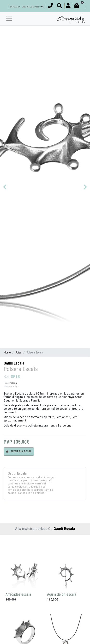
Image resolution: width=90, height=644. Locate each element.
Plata (16, 387)
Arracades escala (18, 594)
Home (7, 353)
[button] (5, 187)
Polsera (13, 383)
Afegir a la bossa (19, 451)
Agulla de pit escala (62, 594)
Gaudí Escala (14, 363)
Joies (18, 353)
